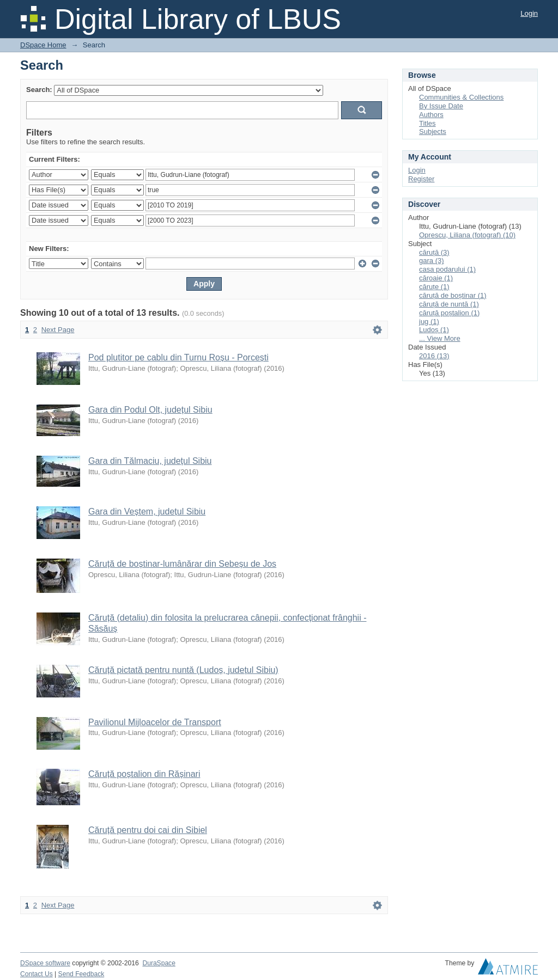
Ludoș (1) (434, 330)
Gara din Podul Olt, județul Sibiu (150, 410)
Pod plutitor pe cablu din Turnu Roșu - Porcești (178, 357)
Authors (431, 115)
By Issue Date (441, 106)
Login (529, 13)
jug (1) (429, 321)
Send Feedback (81, 974)
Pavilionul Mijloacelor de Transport (155, 722)
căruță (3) (434, 252)
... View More (440, 338)
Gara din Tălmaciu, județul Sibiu (150, 461)
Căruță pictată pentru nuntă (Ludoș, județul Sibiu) (183, 670)
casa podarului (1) (447, 269)
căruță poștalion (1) (449, 313)
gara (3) (432, 261)
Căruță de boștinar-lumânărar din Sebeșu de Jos (182, 564)
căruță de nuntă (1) (449, 304)
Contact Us (37, 974)
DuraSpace (159, 963)
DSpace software (45, 963)
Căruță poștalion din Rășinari (144, 774)
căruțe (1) (434, 287)
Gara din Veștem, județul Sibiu (147, 512)
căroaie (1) (436, 278)
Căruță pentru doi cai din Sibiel (148, 830)
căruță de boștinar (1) (453, 295)
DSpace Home (43, 45)
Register (421, 179)
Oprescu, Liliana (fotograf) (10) (467, 235)
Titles (427, 123)
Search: (39, 90)
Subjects (433, 131)
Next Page (58, 330)
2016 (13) (434, 356)
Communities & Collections (461, 97)
